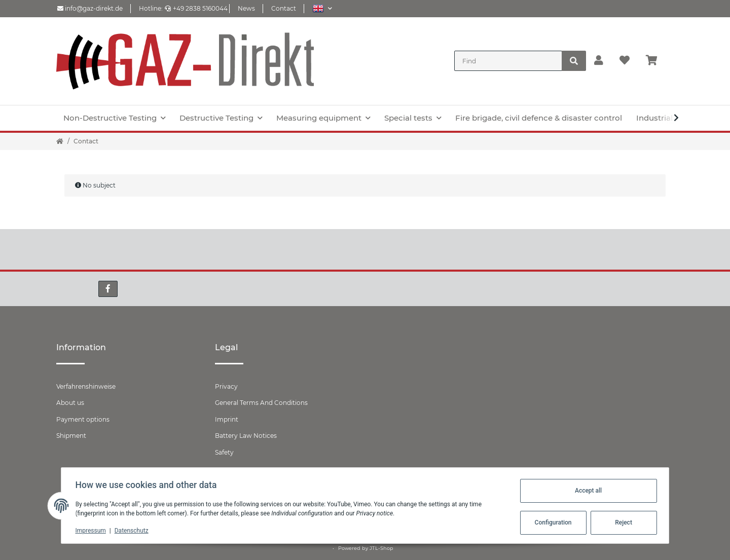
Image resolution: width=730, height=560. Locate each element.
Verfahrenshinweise (86, 386)
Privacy (226, 386)
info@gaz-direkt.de (90, 8)
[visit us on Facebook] (108, 289)
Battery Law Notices (246, 436)
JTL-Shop (381, 548)
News (246, 8)
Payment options (83, 419)
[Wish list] (625, 61)
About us (70, 403)
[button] (322, 8)
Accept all (586, 491)
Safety (224, 452)
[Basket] (656, 61)
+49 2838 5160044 (196, 8)
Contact (284, 8)
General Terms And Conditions (261, 403)
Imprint (227, 419)
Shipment (71, 436)
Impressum (93, 531)
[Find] (508, 61)
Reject (622, 522)
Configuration (551, 522)
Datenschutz (134, 531)
